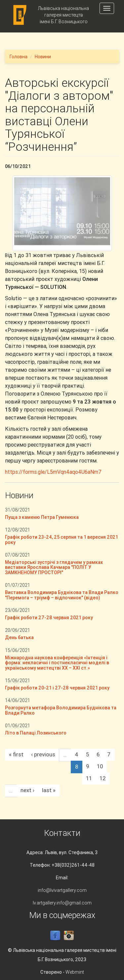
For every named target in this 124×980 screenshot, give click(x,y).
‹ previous (43, 754)
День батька (19, 637)
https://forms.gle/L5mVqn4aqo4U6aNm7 (53, 472)
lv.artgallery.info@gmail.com (62, 903)
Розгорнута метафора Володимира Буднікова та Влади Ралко (61, 710)
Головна (19, 57)
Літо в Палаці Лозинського (36, 733)
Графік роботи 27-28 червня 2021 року (49, 618)
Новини (43, 57)
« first (16, 754)
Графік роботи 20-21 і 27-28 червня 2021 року (57, 688)
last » (49, 790)
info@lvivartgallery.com (62, 890)
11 (89, 778)
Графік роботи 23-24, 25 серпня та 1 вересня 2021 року (62, 540)
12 (103, 778)
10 (100, 766)
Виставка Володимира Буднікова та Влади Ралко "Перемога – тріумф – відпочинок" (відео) (62, 595)
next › (27, 790)
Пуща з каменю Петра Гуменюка (42, 517)
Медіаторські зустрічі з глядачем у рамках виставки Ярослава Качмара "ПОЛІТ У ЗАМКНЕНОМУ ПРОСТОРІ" (54, 567)
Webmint (75, 972)
